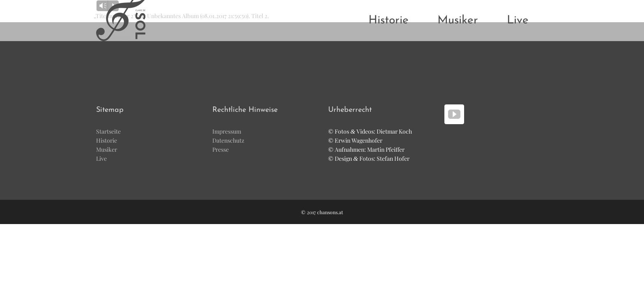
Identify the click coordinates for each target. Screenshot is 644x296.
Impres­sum (227, 131)
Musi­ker (107, 149)
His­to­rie (107, 140)
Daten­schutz (228, 140)
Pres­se (221, 149)
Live (101, 158)
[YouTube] (454, 114)
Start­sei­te (108, 131)
